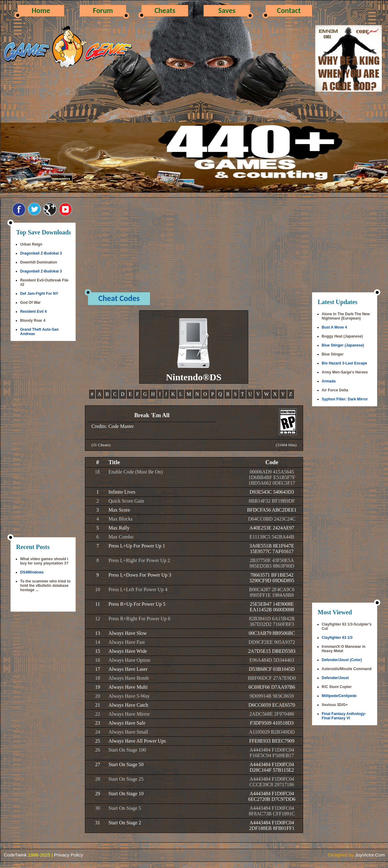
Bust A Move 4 (334, 327)
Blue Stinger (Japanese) (343, 345)
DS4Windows (32, 572)
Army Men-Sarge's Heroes (345, 372)
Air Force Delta (335, 390)
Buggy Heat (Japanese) (342, 336)
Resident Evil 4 (33, 312)
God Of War (30, 303)
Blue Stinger (333, 354)
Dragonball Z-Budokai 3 (41, 253)
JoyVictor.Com (370, 855)
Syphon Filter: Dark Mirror (345, 399)
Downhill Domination (39, 262)
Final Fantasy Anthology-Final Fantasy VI (344, 716)
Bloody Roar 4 (33, 321)
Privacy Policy (68, 855)
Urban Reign (31, 244)
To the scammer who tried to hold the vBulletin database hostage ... (45, 586)
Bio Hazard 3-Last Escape (344, 363)
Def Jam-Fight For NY (39, 294)
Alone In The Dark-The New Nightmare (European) (346, 316)
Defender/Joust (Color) (342, 660)
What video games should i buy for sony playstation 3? (44, 561)
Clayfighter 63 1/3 (337, 638)
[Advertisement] (43, 440)
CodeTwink (15, 855)
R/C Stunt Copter (337, 687)
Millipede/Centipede (339, 696)
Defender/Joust (335, 678)
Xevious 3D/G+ (335, 705)
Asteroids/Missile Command (347, 669)
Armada (329, 381)
